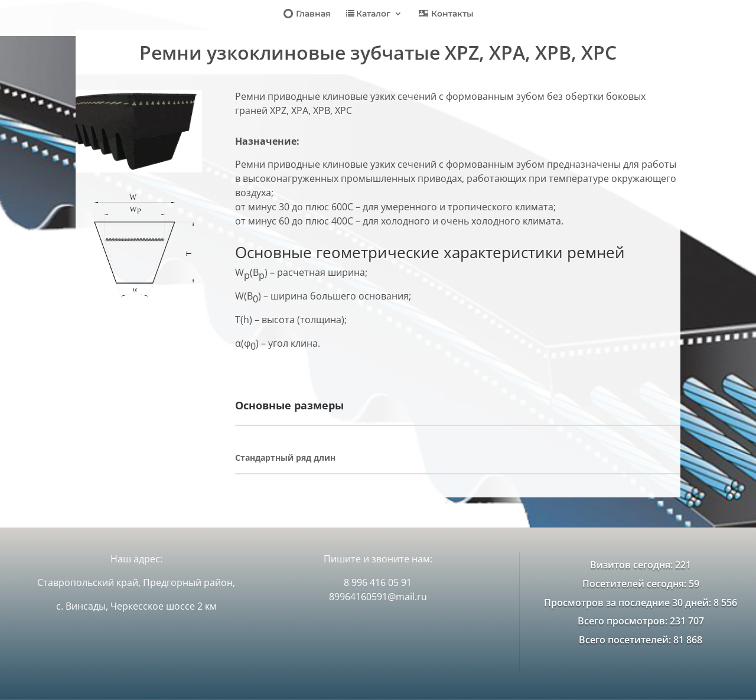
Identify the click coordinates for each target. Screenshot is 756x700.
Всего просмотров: (624, 621)
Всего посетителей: (626, 640)
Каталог (368, 14)
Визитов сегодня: (633, 565)
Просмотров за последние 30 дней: (629, 603)
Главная (307, 14)
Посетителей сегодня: (636, 584)
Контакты (446, 14)
